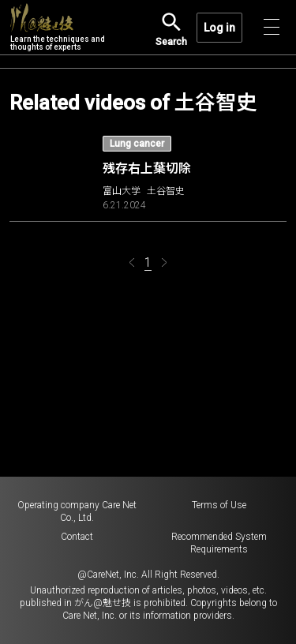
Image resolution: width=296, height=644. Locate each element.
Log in (219, 28)
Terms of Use (219, 505)
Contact (77, 537)
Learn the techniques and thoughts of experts (58, 28)
